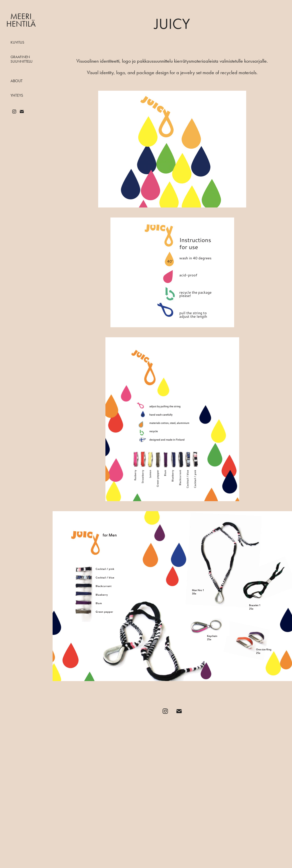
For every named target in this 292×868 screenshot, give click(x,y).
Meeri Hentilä (21, 20)
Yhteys (17, 95)
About (17, 81)
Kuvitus (17, 42)
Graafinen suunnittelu (22, 59)
